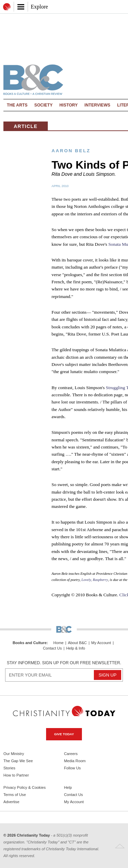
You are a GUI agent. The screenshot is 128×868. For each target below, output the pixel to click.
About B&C (77, 643)
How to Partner (16, 775)
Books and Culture (30, 643)
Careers (71, 754)
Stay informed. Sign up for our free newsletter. (64, 663)
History (69, 105)
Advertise (11, 802)
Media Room (75, 761)
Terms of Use (15, 795)
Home (58, 643)
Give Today (64, 734)
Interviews (98, 105)
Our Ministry (14, 754)
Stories (9, 768)
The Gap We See (18, 761)
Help (68, 787)
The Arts (17, 105)
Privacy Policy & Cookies (25, 787)
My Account (101, 643)
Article (25, 126)
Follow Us (73, 768)
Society (44, 105)
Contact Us (52, 648)
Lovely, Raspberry (95, 580)
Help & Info (76, 648)
